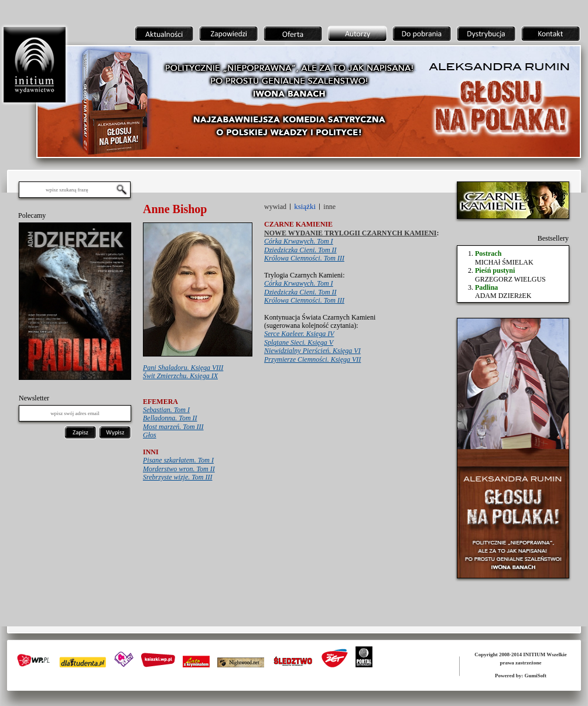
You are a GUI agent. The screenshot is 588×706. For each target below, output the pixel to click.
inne (329, 207)
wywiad (275, 207)
